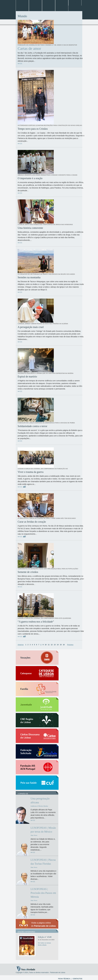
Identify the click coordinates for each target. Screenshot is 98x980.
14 (58, 645)
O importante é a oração (30, 178)
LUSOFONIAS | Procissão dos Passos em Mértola (43, 893)
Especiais (35, 8)
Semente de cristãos (28, 572)
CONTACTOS (77, 979)
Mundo (75, 3)
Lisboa (35, 3)
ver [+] (20, 63)
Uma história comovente (30, 228)
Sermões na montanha (29, 277)
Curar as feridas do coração (32, 522)
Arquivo (49, 8)
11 (49, 645)
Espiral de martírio (27, 377)
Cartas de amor (29, 48)
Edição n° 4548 (45, 937)
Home (22, 3)
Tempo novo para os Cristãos (33, 129)
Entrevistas (22, 8)
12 (52, 645)
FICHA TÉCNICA (64, 979)
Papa (62, 3)
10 (46, 645)
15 (61, 645)
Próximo (70, 645)
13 (55, 645)
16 (64, 645)
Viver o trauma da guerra (31, 472)
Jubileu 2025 (49, 3)
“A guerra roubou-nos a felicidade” (36, 622)
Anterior (21, 645)
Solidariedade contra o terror (32, 426)
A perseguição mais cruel (31, 327)
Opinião (62, 8)
